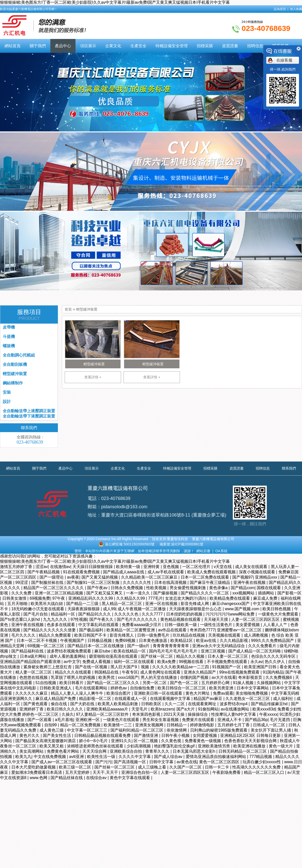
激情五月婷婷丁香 (17, 567)
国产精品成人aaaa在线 (124, 572)
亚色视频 (171, 567)
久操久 (68, 714)
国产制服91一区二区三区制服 (94, 582)
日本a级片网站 (34, 656)
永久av (257, 662)
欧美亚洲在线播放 (250, 746)
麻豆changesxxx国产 (231, 604)
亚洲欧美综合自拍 (126, 751)
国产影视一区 (289, 593)
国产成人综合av (169, 757)
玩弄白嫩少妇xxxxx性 (262, 762)
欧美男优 (107, 677)
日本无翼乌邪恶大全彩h (194, 751)
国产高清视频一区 (130, 762)
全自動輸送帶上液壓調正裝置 (29, 411)
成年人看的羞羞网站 (68, 656)
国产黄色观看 (36, 704)
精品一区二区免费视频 (81, 725)
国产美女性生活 (57, 735)
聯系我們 (289, 468)
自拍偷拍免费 (143, 688)
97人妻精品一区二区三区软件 (103, 714)
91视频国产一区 (227, 667)
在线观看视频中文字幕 (171, 699)
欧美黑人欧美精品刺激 (118, 704)
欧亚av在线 (207, 641)
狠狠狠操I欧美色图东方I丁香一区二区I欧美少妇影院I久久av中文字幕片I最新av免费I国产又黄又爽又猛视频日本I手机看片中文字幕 (115, 2)
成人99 (109, 609)
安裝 (7, 392)
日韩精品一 (177, 725)
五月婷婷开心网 (216, 683)
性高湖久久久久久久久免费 (257, 767)
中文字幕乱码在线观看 (99, 625)
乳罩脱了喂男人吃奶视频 (73, 677)
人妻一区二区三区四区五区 (256, 619)
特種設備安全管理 (172, 46)
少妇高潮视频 (139, 746)
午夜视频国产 (73, 641)
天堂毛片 (140, 709)
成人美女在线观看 (252, 567)
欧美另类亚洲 (222, 688)
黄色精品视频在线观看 (181, 619)
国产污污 (103, 762)
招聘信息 (255, 46)
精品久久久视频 (191, 656)
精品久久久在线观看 (73, 672)
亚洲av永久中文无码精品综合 (219, 646)
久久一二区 (175, 704)
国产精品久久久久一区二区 (205, 593)
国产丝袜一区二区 (157, 656)
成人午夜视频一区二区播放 (142, 609)
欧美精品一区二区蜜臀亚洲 (131, 630)
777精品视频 (261, 757)
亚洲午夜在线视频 (250, 582)
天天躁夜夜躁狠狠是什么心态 (196, 609)
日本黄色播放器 (154, 641)
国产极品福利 (92, 630)
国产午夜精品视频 (44, 572)
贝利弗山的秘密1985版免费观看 (219, 730)
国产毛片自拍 (36, 614)
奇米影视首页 (251, 677)
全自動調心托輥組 (19, 355)
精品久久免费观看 (55, 635)
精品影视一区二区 (96, 699)
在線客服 (284, 60)
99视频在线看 (192, 662)
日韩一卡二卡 (217, 767)
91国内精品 (273, 672)
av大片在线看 (224, 677)
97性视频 (79, 619)
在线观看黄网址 (203, 704)
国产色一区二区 (184, 683)
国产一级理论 (52, 577)
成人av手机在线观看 (166, 572)
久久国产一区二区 (186, 767)
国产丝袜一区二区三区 (115, 767)
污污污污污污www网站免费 (231, 614)
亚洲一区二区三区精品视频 (59, 593)
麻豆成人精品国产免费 (56, 699)
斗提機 (9, 337)
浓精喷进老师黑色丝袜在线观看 (96, 746)
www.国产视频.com (243, 609)
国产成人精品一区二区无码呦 (255, 651)
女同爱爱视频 (205, 735)
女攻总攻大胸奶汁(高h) (186, 598)
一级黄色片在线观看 (122, 720)
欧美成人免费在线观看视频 (212, 572)
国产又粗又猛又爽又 (105, 593)
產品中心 (63, 46)
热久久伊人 (275, 662)
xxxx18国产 (128, 677)
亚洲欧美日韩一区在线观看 (159, 693)
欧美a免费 (167, 662)
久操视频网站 (269, 683)
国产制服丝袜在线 (48, 582)
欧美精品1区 (182, 641)
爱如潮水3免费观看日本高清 (37, 772)
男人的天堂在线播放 (159, 677)
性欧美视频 (157, 588)
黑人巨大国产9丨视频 (130, 667)
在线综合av (97, 778)
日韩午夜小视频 (176, 735)
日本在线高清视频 (171, 582)
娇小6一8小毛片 (94, 741)
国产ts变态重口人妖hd (21, 619)
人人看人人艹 (276, 625)
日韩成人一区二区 (270, 725)
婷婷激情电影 (203, 725)
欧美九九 (23, 757)
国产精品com (243, 588)
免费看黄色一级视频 (203, 741)
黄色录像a (219, 588)
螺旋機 (9, 346)
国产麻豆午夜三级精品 (210, 582)
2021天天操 (175, 714)
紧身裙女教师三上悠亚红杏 (48, 667)
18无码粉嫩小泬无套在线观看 (38, 609)
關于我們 (38, 46)
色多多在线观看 (61, 625)
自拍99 (51, 725)
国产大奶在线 (83, 704)
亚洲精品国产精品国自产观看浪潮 (31, 662)
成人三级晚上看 (153, 767)
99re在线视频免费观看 (240, 672)
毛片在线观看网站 (92, 688)
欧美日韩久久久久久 (65, 709)
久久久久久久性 (137, 582)
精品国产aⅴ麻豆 (208, 699)
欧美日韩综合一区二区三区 (182, 688)
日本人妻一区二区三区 (228, 656)
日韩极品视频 (100, 641)
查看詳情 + (93, 377)
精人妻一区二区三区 (34, 672)
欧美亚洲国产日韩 (261, 667)
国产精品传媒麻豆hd (270, 704)
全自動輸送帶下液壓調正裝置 (29, 416)
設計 (7, 402)
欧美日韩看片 (72, 683)
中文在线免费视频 (50, 757)
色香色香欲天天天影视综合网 (251, 741)
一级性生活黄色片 (217, 625)
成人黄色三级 (52, 730)
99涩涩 (22, 582)
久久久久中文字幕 (135, 757)
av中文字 (72, 662)
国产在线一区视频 (92, 667)
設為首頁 (280, 9)
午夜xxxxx (268, 714)
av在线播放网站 (235, 709)
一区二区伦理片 (197, 567)
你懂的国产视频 (195, 677)
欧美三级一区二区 (75, 767)
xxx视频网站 (244, 593)
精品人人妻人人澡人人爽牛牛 (78, 693)
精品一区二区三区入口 (265, 772)
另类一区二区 (155, 683)
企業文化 (113, 46)
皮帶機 (9, 327)
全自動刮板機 (15, 364)
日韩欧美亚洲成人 (56, 688)
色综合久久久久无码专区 (274, 656)
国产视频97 (243, 577)
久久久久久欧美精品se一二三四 (181, 667)
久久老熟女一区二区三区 (248, 699)
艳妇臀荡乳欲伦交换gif (175, 746)
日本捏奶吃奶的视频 (185, 614)
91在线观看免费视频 (82, 572)
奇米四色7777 (202, 630)
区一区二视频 (146, 741)
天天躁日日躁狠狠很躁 (93, 567)
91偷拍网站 (208, 709)
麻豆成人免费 (266, 598)
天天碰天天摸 (216, 619)
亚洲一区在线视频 (162, 604)
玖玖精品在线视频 (189, 635)
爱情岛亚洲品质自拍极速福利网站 (216, 757)
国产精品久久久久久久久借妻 (50, 630)
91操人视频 (244, 683)
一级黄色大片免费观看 (279, 614)
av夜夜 (73, 577)
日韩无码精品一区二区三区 (243, 751)
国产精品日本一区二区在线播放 (96, 646)
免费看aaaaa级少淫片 (142, 625)
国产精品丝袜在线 (67, 778)
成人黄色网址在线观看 (161, 672)
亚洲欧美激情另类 (214, 746)
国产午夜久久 (102, 619)
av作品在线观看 (173, 630)
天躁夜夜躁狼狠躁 (84, 609)
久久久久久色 (127, 614)
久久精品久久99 (131, 598)
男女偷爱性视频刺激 (188, 588)
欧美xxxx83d (264, 709)
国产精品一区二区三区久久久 (114, 683)
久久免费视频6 (279, 677)
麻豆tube (103, 651)
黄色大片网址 (198, 693)
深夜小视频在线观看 (257, 572)
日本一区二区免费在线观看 (205, 577)
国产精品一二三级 (83, 604)
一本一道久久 (138, 593)
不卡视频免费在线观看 (228, 662)
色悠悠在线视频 (34, 677)
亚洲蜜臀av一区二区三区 (240, 630)
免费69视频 (126, 641)
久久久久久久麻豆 (32, 693)
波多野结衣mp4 (234, 704)
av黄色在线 (187, 762)
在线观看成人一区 (131, 699)
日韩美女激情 (15, 598)
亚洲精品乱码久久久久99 (91, 598)
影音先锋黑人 (122, 635)
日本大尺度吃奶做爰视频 (34, 767)
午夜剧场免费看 (227, 772)
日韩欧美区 (152, 704)
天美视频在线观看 (225, 635)
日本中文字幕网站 (253, 688)
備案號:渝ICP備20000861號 (181, 544)
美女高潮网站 (32, 751)
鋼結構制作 (13, 383)
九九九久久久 (56, 619)
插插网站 (267, 593)
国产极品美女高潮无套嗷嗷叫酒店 (46, 741)
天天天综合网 (95, 751)
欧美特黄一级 (129, 567)
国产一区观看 (40, 720)
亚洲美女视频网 (150, 725)
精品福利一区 (63, 614)
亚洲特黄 (152, 567)
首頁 (68, 309)
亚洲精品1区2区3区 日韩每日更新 (251, 735)
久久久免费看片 (263, 646)
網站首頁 (13, 46)
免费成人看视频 (97, 662)
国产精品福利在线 (28, 651)
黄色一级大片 (281, 746)
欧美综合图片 (119, 693)
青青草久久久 (158, 751)
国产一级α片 (139, 646)
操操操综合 (198, 714)
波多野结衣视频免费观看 (69, 651)
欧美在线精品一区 (130, 651)
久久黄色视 (172, 741)
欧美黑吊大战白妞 (47, 604)
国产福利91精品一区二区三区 (137, 730)
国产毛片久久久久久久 (137, 619)
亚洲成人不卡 (230, 720)
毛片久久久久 (24, 635)
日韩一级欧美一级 (181, 625)
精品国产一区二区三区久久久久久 (54, 588)
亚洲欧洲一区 (88, 720)
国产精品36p (256, 720)
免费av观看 (223, 693)
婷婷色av (119, 688)
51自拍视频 (46, 683)
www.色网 (39, 778)
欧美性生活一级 (102, 757)
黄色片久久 (30, 735)
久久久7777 (153, 614)
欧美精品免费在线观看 (230, 598)
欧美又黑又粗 (52, 746)
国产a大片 (186, 709)
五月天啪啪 (18, 604)
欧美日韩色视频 (277, 609)
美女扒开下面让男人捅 (271, 730)
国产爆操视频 (166, 593)
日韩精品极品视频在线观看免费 (103, 735)
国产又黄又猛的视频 (100, 577)
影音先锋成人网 (195, 604)
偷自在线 (59, 704)
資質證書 (230, 46)
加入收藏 (296, 9)
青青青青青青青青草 (171, 646)
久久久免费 (22, 593)
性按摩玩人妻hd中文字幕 (234, 714)
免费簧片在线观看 (199, 720)
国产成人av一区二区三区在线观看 (62, 762)
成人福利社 (284, 699)
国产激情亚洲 (146, 735)
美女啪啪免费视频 (252, 693)
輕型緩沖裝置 (87, 309)
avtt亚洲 (77, 757)
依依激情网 (177, 730)
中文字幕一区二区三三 (88, 730)
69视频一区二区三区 (46, 646)
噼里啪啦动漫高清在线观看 (114, 656)
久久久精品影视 (234, 641)
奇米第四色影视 (147, 714)
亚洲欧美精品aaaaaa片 (108, 709)
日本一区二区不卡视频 (37, 641)
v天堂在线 (223, 567)
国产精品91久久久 (95, 614)
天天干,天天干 (106, 772)
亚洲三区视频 (213, 651)
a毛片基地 (64, 720)
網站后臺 (203, 551)
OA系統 (221, 551)
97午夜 (59, 598)
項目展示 (88, 46)
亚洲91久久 (121, 741)
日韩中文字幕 (162, 762)
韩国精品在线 (107, 672)
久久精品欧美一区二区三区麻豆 (150, 577)
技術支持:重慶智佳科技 (170, 539)
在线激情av (60, 567)
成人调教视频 (256, 635)
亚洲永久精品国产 (200, 672)
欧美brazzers (162, 709)
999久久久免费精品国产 (273, 641)
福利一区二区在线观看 (134, 662)
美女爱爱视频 (248, 625)
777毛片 (156, 598)
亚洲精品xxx (267, 577)
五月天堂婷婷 (78, 772)
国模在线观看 (269, 588)
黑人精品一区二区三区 (122, 604)
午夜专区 (130, 672)
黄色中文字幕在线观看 (130, 778)
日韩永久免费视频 (127, 588)
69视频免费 (40, 598)
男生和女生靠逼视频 (161, 720)
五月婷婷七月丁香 (234, 725)
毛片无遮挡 (280, 720)
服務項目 (29, 315)
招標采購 (205, 46)
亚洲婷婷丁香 (32, 709)
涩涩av (42, 567)
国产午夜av (98, 588)
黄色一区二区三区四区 (220, 762)
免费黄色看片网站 (63, 751)
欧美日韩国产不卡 (91, 635)
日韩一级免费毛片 (154, 635)
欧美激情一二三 (118, 725)
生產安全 (138, 46)
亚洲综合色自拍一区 (140, 772)
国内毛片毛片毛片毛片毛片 (174, 651)
